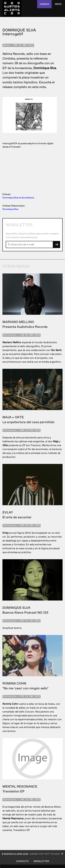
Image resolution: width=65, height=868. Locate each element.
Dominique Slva (10, 209)
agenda (44, 4)
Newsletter (41, 861)
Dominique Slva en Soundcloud (18, 198)
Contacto (22, 861)
